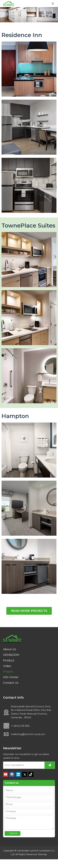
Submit (13, 833)
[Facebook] (12, 774)
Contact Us (11, 683)
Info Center (11, 677)
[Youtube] (6, 774)
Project (8, 672)
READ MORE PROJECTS (29, 611)
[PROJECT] (29, 15)
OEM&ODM (11, 655)
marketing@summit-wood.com (28, 734)
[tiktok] (31, 774)
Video (7, 666)
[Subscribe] (50, 765)
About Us (10, 649)
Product (9, 660)
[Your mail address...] (23, 765)
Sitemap (42, 854)
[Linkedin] (18, 774)
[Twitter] (25, 774)
